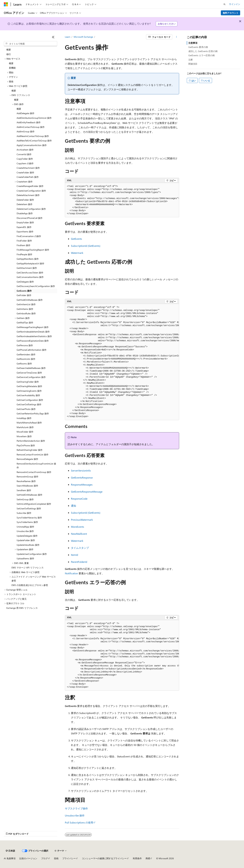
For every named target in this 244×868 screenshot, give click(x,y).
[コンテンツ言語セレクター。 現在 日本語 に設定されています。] (10, 851)
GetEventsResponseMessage (87, 492)
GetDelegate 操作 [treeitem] (25, 282)
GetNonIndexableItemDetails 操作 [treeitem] (33, 332)
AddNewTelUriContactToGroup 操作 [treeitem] (34, 141)
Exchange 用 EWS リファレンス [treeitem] (22, 608)
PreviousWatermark (82, 520)
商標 (148, 858)
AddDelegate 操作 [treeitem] (25, 113)
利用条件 (137, 858)
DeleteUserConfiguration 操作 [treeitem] (31, 209)
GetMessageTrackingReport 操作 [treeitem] (33, 327)
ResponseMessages (82, 485)
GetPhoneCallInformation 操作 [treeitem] (32, 350)
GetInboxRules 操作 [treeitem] (26, 313)
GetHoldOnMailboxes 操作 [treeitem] (30, 300)
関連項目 (193, 64)
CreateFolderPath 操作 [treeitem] (28, 177)
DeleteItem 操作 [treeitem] (25, 204)
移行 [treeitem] (9, 54)
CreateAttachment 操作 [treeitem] (28, 168)
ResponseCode (79, 499)
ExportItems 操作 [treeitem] (25, 232)
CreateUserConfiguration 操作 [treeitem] (31, 191)
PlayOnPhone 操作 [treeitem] (26, 445)
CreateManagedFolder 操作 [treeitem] (30, 186)
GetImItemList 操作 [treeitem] (26, 304)
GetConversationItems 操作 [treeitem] (30, 277)
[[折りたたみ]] (53, 37)
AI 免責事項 (10, 858)
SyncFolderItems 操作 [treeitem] (27, 522)
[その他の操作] (176, 37)
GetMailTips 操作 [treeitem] (25, 323)
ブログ (44, 858)
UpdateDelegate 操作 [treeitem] (27, 536)
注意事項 (193, 43)
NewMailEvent (79, 534)
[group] (122, 200)
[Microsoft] (6, 4)
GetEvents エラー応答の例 (201, 55)
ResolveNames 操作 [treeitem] (26, 481)
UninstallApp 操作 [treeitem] (25, 527)
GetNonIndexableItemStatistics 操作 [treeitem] (34, 336)
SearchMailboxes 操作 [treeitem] (27, 486)
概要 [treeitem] (9, 50)
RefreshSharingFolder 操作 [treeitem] (30, 450)
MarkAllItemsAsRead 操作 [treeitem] (29, 423)
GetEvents (76, 239)
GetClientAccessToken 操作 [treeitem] (30, 273)
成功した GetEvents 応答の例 (203, 51)
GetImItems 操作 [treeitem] (25, 309)
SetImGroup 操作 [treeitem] (25, 499)
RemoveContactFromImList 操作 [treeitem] (33, 455)
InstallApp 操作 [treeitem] (24, 418)
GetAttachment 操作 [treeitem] (27, 268)
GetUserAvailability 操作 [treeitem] (28, 395)
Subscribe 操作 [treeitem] (24, 513)
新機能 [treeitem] (12, 68)
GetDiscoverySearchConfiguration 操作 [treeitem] (36, 286)
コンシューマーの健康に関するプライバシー (104, 858)
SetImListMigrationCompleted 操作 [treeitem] (34, 504)
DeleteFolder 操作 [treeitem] (25, 200)
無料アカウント (231, 13)
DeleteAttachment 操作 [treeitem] (28, 195)
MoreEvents (77, 527)
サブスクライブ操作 (76, 808)
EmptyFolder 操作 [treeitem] (25, 222)
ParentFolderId (79, 562)
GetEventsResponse (82, 477)
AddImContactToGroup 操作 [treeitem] (31, 127)
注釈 (191, 60)
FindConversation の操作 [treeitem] (29, 236)
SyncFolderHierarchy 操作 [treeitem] (29, 518)
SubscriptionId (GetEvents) (86, 246)
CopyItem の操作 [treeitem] (25, 163)
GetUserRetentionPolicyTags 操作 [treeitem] (33, 413)
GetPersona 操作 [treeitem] (25, 345)
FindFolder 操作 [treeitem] (24, 241)
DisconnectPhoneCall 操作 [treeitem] (30, 218)
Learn (68, 37)
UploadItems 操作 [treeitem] (25, 558)
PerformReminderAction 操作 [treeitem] (31, 441)
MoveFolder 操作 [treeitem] (25, 432)
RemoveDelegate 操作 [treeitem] (27, 459)
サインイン (235, 4)
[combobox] (31, 44)
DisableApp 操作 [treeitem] (25, 213)
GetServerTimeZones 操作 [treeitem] (29, 373)
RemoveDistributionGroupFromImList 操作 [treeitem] (36, 466)
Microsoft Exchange (83, 37)
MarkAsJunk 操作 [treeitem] (25, 427)
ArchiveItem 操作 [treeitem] (25, 150)
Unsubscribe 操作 (75, 815)
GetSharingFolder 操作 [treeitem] (28, 382)
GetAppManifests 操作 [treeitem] (28, 259)
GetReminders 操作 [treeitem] (26, 354)
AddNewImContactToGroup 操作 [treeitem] (33, 136)
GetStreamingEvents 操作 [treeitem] (29, 391)
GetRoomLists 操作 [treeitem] (26, 359)
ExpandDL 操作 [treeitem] (24, 227)
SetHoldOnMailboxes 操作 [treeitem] (29, 495)
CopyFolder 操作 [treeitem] (25, 159)
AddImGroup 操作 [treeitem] (26, 131)
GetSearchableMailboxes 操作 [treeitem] (31, 368)
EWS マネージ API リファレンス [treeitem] (28, 568)
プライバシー (69, 858)
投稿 (56, 858)
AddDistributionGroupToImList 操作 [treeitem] (34, 118)
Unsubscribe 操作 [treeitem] (25, 531)
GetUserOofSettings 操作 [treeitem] (29, 404)
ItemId (74, 555)
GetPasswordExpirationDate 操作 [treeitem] (33, 341)
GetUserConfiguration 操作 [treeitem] (30, 400)
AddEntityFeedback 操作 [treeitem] (29, 122)
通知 (74, 506)
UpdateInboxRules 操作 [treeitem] (28, 545)
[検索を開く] (225, 4)
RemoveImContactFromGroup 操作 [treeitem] (34, 472)
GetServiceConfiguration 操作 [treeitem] (31, 377)
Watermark (77, 253)
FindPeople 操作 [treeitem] (24, 254)
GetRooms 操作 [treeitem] (24, 364)
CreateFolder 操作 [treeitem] (25, 172)
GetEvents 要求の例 (198, 47)
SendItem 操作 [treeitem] (24, 490)
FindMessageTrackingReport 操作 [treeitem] (33, 250)
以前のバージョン (28, 858)
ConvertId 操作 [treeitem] (24, 154)
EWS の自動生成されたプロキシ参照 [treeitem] (30, 585)
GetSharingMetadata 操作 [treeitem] (29, 386)
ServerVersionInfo (81, 470)
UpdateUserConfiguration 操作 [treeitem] (32, 554)
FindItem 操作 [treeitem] (23, 245)
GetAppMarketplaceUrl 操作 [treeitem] (30, 263)
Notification (71, 573)
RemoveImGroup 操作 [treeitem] (27, 477)
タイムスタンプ (80, 548)
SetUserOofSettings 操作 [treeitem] (29, 508)
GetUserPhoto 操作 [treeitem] (26, 409)
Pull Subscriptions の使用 (79, 822)
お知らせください (167, 24)
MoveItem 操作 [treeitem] (24, 436)
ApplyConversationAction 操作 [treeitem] (32, 145)
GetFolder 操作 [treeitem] (24, 295)
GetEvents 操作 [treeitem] (24, 291)
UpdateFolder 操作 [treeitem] (26, 540)
